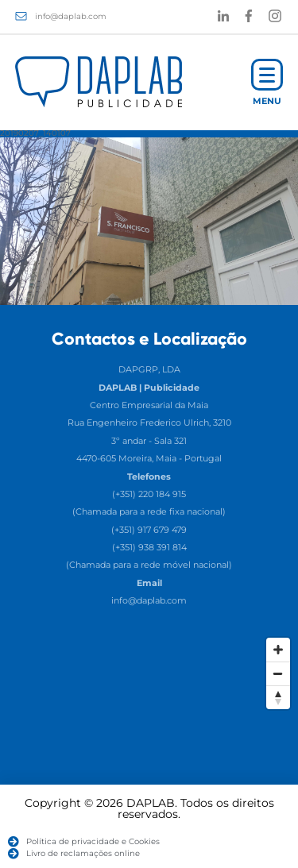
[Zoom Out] (278, 673)
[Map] (149, 749)
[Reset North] (278, 697)
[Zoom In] (278, 650)
